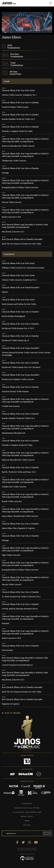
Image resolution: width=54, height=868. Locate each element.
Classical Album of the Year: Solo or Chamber (20, 103)
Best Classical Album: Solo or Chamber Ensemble (22, 239)
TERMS (27, 821)
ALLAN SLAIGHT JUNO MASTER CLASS (27, 812)
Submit (47, 833)
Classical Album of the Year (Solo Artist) (18, 91)
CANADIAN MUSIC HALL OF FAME (27, 808)
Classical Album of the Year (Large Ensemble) (21, 348)
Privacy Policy (27, 816)
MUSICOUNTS (27, 803)
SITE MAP (27, 825)
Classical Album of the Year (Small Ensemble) (21, 288)
